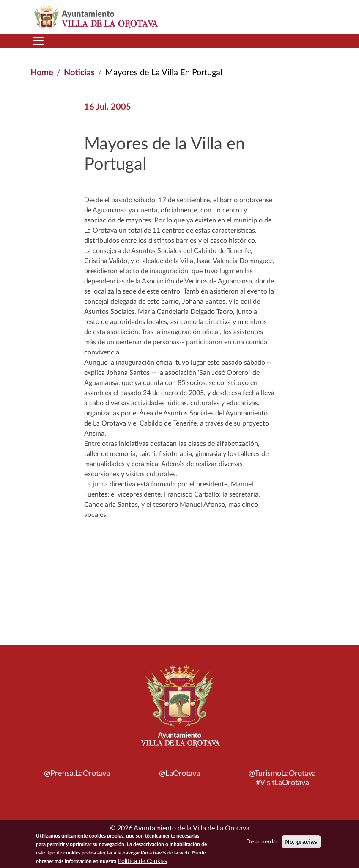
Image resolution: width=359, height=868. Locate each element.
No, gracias (301, 844)
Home (42, 73)
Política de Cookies (143, 863)
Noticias (79, 73)
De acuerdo (261, 844)
